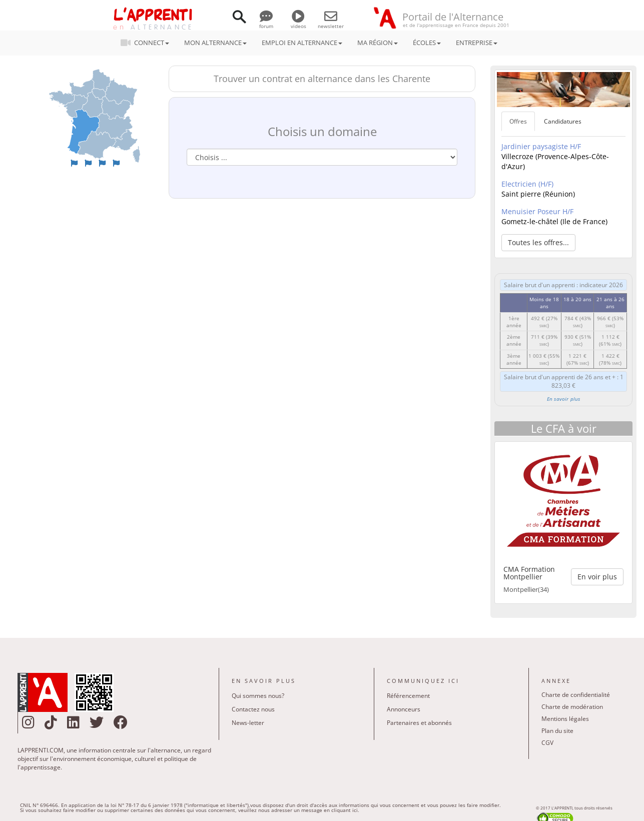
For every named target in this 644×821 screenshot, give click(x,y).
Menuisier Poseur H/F (537, 211)
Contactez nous (253, 709)
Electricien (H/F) (527, 184)
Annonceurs (404, 709)
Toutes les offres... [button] (538, 242)
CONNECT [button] (148, 43)
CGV (547, 743)
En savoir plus (564, 399)
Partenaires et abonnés (419, 723)
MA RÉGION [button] (378, 43)
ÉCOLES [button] (427, 43)
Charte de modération (572, 707)
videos (298, 23)
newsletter (331, 23)
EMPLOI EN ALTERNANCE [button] (302, 43)
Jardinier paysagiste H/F (541, 146)
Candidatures (563, 121)
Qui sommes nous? (258, 696)
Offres (518, 121)
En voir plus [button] (597, 577)
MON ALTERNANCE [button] (215, 43)
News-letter (248, 723)
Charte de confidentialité (576, 695)
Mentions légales (565, 719)
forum (266, 23)
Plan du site (557, 731)
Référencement (408, 696)
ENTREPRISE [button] (477, 43)
